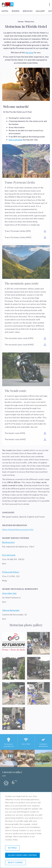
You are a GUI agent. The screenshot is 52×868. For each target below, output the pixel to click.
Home (21, 21)
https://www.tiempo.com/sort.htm (18, 529)
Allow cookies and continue (22, 855)
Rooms (16, 11)
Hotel (5, 11)
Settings (12, 848)
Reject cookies (15, 862)
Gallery (40, 11)
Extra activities (16, 140)
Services (28, 11)
